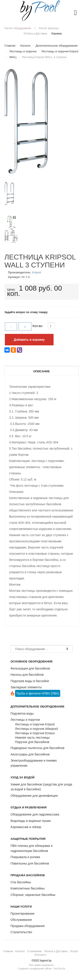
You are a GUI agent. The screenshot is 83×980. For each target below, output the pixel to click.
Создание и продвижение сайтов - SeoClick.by (41, 969)
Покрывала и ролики (25, 857)
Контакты (41, 955)
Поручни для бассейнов (32, 742)
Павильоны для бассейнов (30, 863)
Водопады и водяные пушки (31, 821)
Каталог (20, 951)
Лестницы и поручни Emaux (35, 733)
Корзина (57, 34)
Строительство (21, 932)
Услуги (74, 951)
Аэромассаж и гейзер (26, 827)
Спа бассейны (21, 882)
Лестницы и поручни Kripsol (35, 724)
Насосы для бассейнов (27, 675)
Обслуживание (21, 920)
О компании (35, 951)
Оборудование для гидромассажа (35, 814)
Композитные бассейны (28, 888)
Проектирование (23, 914)
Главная (8, 951)
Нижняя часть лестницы (32, 738)
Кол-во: (38, 326)
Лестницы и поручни (25, 720)
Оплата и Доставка (35, 34)
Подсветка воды (22, 713)
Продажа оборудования (28, 926)
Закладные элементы (26, 687)
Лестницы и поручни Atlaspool (37, 729)
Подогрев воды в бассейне (30, 681)
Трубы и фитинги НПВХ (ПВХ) (38, 693)
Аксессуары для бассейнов (30, 754)
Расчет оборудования (18, 28)
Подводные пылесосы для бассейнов (38, 748)
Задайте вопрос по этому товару (26, 312)
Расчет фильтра (49, 28)
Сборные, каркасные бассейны (33, 895)
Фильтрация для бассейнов (30, 668)
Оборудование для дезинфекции (34, 796)
